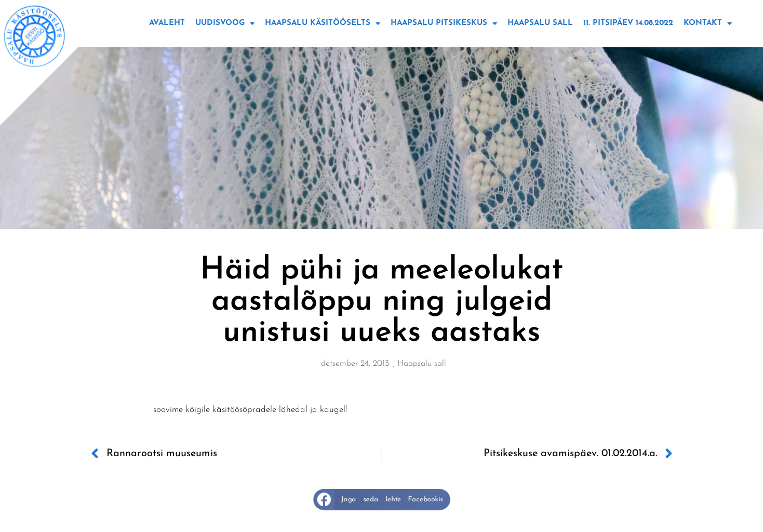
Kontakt (708, 24)
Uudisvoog (225, 24)
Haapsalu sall (540, 23)
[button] (381, 500)
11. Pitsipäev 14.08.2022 (628, 23)
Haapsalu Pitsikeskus (444, 24)
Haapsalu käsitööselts (323, 24)
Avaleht (167, 23)
